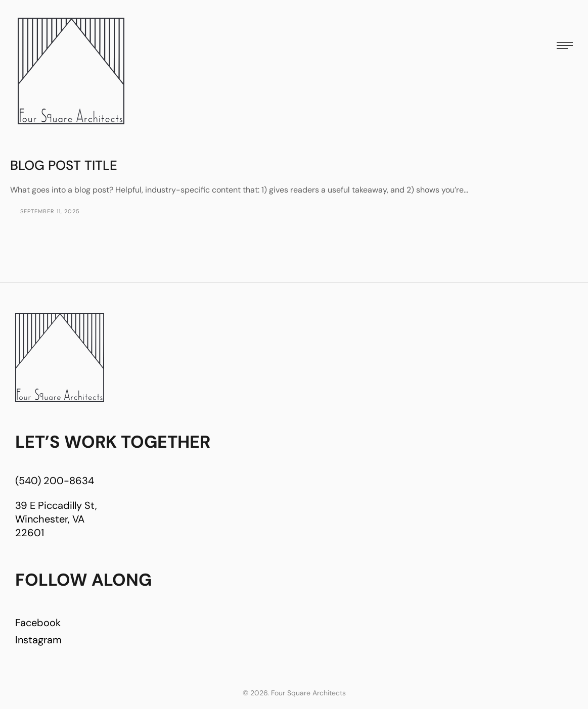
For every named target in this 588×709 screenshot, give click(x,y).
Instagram (38, 640)
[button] (565, 45)
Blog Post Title (64, 165)
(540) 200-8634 (55, 481)
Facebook (38, 623)
